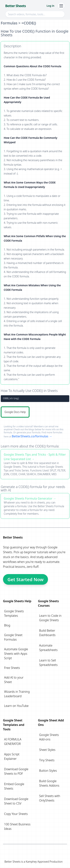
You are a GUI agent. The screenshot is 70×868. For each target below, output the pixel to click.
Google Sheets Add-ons (49, 737)
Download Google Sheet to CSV (16, 801)
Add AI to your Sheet (14, 680)
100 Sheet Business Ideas (17, 826)
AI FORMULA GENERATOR (13, 742)
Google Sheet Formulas (13, 637)
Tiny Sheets (47, 760)
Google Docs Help (15, 412)
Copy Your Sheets (16, 814)
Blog (7, 625)
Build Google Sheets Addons (49, 783)
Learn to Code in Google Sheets (50, 618)
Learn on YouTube (16, 706)
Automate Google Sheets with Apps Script (16, 654)
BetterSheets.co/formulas (30, 436)
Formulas (9, 23)
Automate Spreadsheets (48, 648)
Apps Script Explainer (12, 756)
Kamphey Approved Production (44, 862)
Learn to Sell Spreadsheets (48, 663)
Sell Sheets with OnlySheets (50, 798)
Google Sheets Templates (14, 613)
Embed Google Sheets (14, 786)
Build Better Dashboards (47, 633)
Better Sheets (15, 6)
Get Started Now (25, 579)
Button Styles (48, 771)
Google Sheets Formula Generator (28, 498)
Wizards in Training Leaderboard (17, 694)
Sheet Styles (47, 750)
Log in (50, 6)
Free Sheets (12, 668)
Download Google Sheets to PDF (16, 771)
